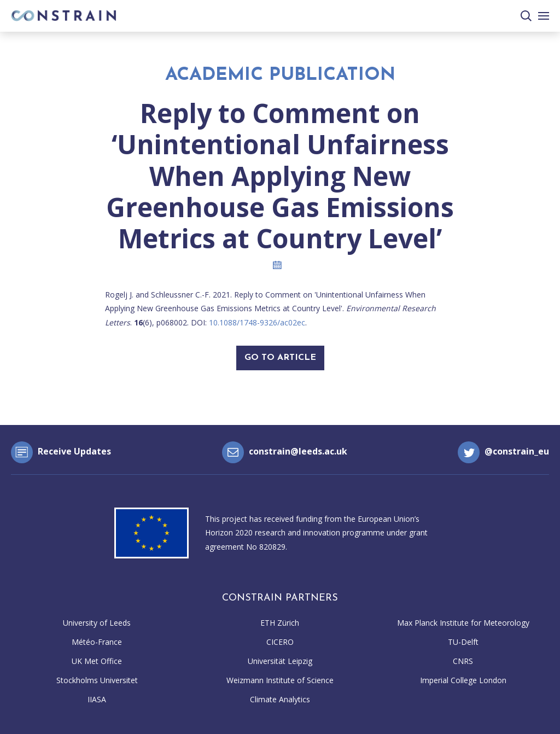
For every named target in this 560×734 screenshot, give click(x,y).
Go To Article (280, 358)
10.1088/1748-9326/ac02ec (257, 322)
